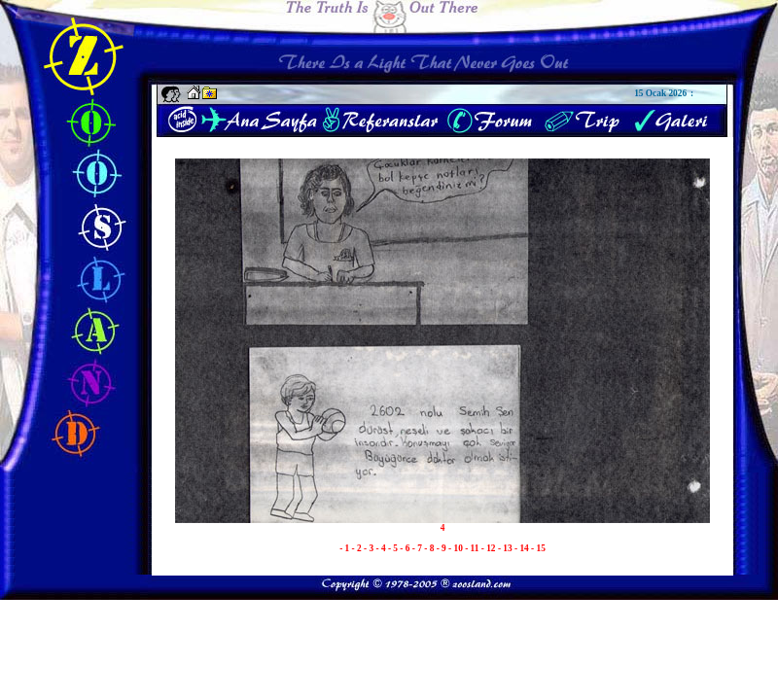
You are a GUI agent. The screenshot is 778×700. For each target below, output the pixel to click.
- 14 (523, 548)
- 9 (442, 548)
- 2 (358, 548)
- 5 (394, 548)
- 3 (370, 548)
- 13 (506, 548)
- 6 (406, 548)
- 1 (345, 548)
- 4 (381, 548)
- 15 (538, 548)
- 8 (430, 548)
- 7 (418, 548)
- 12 (490, 548)
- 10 (457, 548)
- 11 (473, 548)
